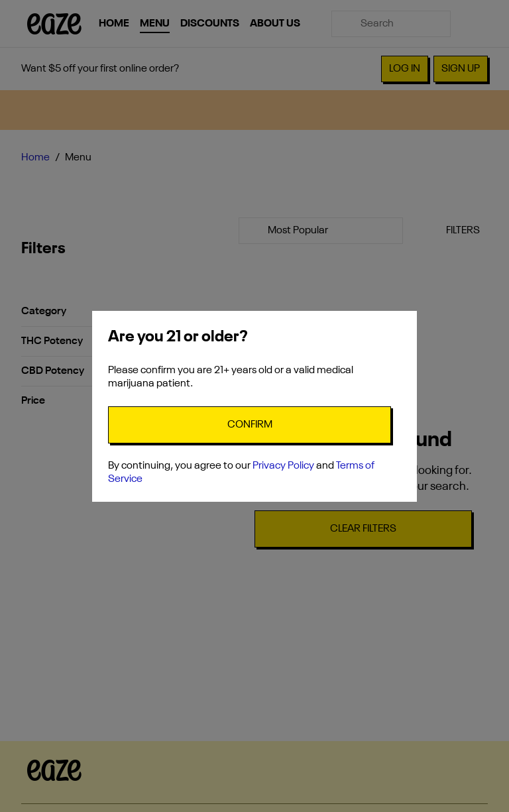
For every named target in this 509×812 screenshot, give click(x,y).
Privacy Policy (283, 466)
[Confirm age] (250, 425)
